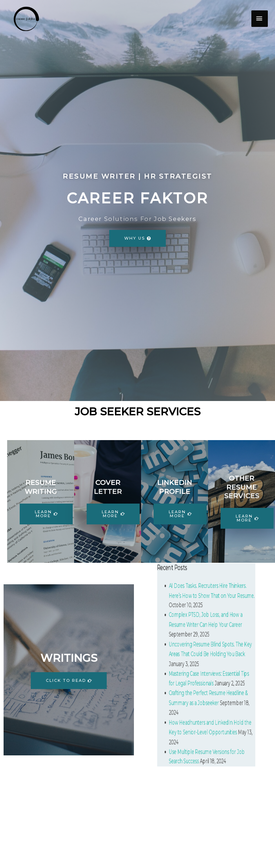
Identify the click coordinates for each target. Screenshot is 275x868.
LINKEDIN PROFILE (175, 487)
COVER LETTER (108, 487)
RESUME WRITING (41, 487)
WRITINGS (69, 658)
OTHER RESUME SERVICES (242, 487)
